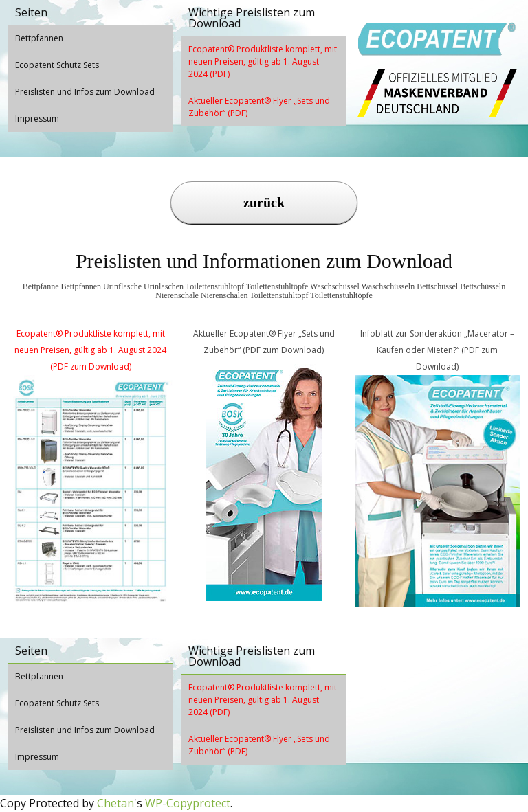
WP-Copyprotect (188, 803)
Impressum (37, 119)
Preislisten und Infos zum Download (85, 92)
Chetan (115, 803)
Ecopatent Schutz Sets (57, 65)
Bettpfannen (39, 38)
